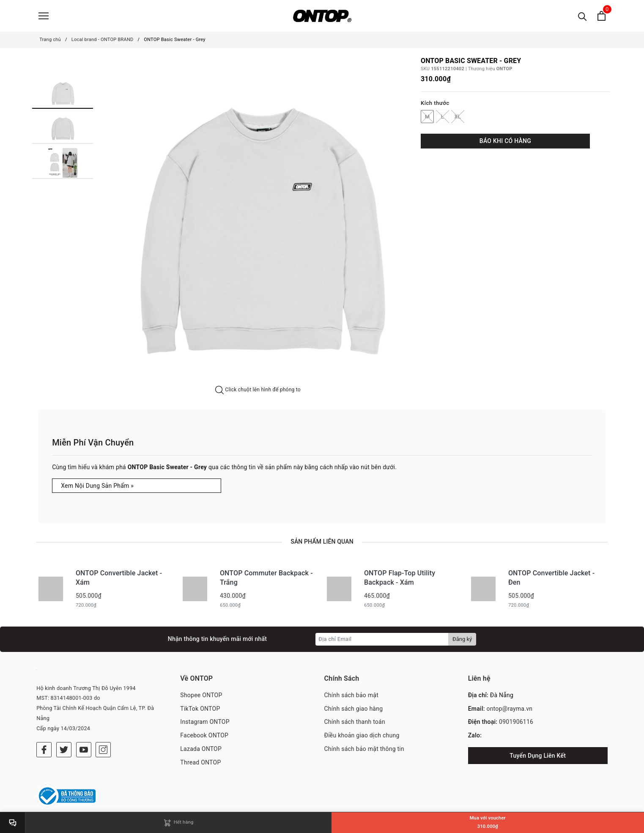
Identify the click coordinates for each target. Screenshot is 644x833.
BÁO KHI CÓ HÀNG (505, 141)
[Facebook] (44, 750)
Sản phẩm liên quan (322, 542)
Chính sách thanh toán (355, 722)
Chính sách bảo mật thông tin (364, 749)
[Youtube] (84, 750)
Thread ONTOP (200, 762)
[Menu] (44, 16)
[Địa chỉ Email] (382, 639)
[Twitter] (64, 750)
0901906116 (516, 722)
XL (458, 117)
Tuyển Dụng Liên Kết (538, 756)
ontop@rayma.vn (509, 709)
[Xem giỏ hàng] (602, 16)
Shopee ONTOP (201, 695)
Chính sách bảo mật (351, 695)
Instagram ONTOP (205, 722)
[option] (258, 222)
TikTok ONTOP (200, 709)
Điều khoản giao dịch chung (362, 735)
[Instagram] (103, 750)
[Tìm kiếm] (582, 16)
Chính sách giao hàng (354, 709)
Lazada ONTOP (201, 749)
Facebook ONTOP (204, 735)
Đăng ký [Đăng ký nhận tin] (462, 639)
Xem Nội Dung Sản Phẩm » (97, 486)
